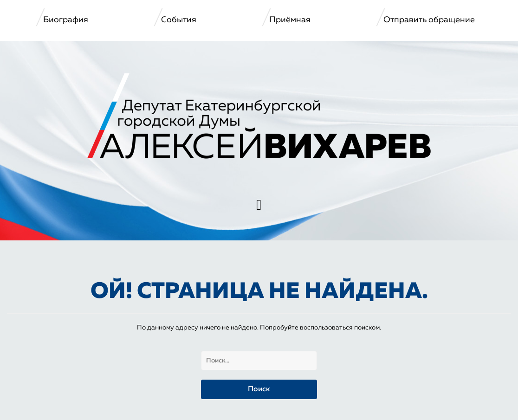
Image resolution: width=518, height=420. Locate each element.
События (179, 20)
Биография (66, 20)
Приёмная (290, 20)
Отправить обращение (429, 20)
